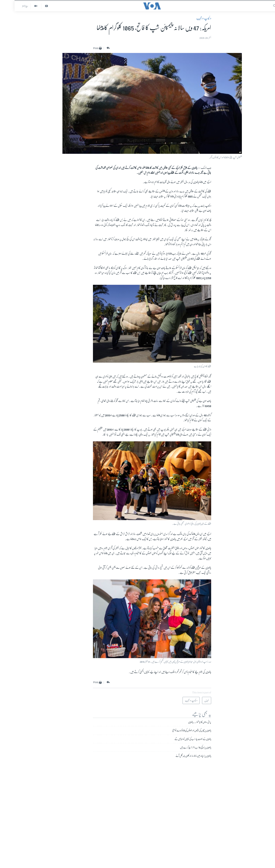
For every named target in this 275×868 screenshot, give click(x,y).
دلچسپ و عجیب (189, 18)
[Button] (93, 48)
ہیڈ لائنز (11, 6)
